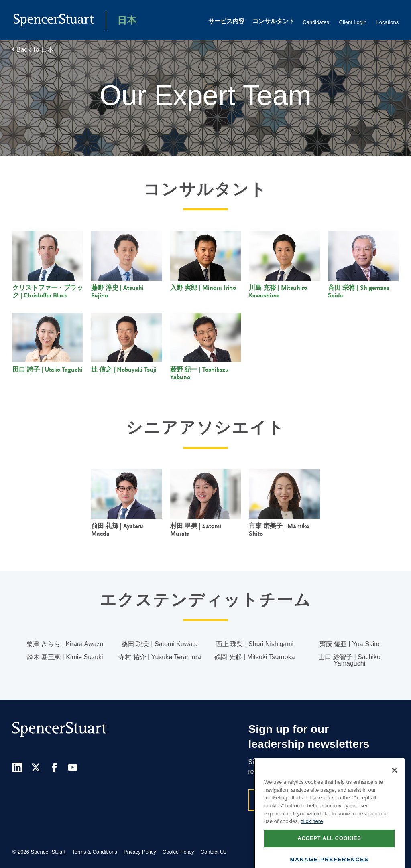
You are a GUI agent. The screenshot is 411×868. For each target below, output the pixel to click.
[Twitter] (36, 767)
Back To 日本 (35, 50)
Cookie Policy (178, 852)
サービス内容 (226, 22)
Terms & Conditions (95, 852)
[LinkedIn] (17, 767)
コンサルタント (274, 22)
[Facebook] (54, 767)
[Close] (395, 779)
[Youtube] (73, 767)
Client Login (353, 22)
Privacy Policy (140, 852)
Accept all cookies (329, 847)
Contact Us (214, 852)
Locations (388, 22)
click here (312, 830)
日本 (127, 21)
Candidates (316, 22)
